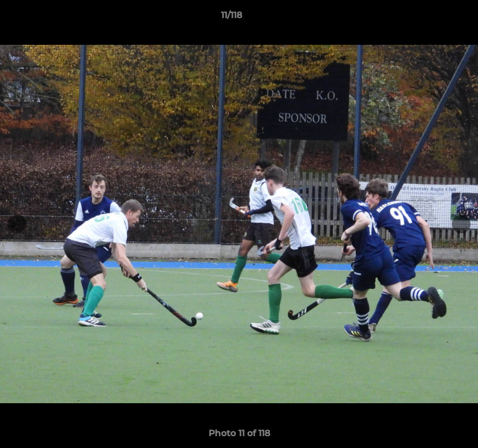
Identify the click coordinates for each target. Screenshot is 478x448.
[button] (433, 18)
